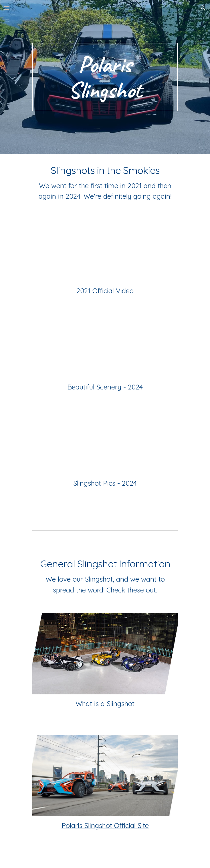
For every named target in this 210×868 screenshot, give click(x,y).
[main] (105, 77)
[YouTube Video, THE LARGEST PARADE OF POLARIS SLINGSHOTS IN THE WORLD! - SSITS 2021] (105, 250)
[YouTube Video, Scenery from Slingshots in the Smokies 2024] (105, 346)
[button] (7, 8)
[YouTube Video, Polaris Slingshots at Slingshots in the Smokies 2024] (105, 442)
